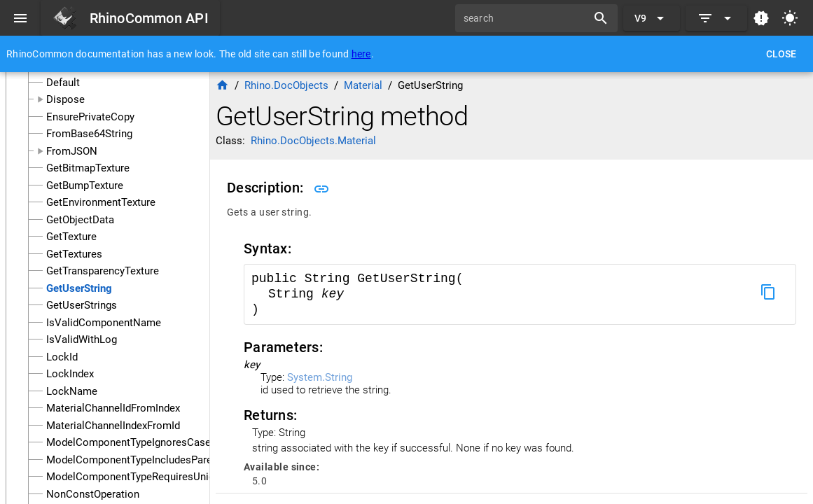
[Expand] (716, 18)
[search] (526, 18)
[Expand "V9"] (652, 18)
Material (363, 85)
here (361, 54)
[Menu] (20, 18)
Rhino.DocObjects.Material (313, 141)
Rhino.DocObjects (286, 85)
